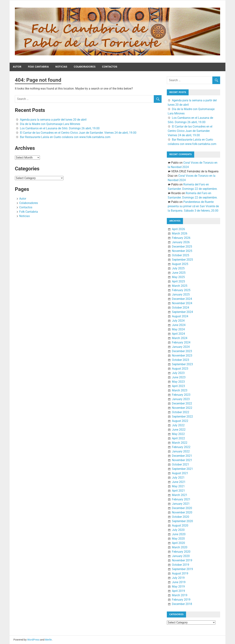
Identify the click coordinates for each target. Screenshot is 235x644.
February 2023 (181, 395)
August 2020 (180, 525)
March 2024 (180, 338)
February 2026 (181, 238)
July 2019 (178, 578)
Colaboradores (85, 67)
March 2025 (180, 286)
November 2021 (182, 460)
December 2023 (182, 351)
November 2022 (182, 408)
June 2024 (179, 325)
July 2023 (178, 373)
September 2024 (182, 312)
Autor (17, 67)
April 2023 (178, 386)
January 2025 (181, 294)
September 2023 (182, 364)
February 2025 (181, 290)
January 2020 (181, 556)
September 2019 (182, 569)
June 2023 (179, 377)
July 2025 (178, 268)
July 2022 (178, 425)
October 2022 (181, 412)
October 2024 (181, 308)
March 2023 (180, 390)
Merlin (48, 640)
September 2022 (182, 417)
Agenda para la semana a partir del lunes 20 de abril (53, 120)
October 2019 (181, 565)
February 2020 (181, 552)
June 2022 (179, 430)
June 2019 (179, 582)
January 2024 (181, 347)
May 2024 (178, 329)
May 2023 (178, 382)
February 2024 (181, 342)
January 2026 (181, 242)
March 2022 (180, 443)
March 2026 (180, 233)
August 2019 (180, 573)
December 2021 (182, 456)
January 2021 (181, 504)
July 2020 (178, 530)
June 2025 (179, 273)
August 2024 (180, 316)
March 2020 (180, 547)
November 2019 (182, 560)
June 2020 (179, 534)
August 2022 (180, 421)
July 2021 (178, 478)
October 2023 (181, 360)
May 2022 (178, 434)
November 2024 (182, 303)
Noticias (61, 67)
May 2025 (178, 277)
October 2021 (181, 464)
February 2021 (181, 499)
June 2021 (179, 482)
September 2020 (182, 521)
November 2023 (182, 356)
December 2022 (182, 403)
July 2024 (178, 321)
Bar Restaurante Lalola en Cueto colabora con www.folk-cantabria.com (65, 137)
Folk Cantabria (38, 67)
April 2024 (178, 334)
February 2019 (181, 600)
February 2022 (181, 447)
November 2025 (182, 251)
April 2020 (178, 543)
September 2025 (182, 260)
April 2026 (178, 229)
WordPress (33, 640)
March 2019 (180, 595)
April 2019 (178, 591)
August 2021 (180, 473)
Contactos (110, 67)
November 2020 (182, 512)
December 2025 (182, 247)
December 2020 (182, 508)
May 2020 (178, 539)
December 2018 (182, 604)
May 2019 (178, 587)
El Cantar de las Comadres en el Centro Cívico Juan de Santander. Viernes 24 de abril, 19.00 (78, 133)
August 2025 (180, 264)
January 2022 (181, 451)
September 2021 (182, 469)
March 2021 (180, 495)
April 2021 (178, 491)
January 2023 (181, 399)
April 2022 (178, 438)
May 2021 (178, 486)
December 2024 (182, 299)
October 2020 (181, 517)
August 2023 (180, 369)
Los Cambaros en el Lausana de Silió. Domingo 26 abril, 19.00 (60, 128)
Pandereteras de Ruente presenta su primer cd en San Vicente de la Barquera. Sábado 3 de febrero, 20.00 (193, 206)
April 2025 (178, 281)
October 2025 (181, 255)
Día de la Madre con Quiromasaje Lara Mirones (50, 124)
